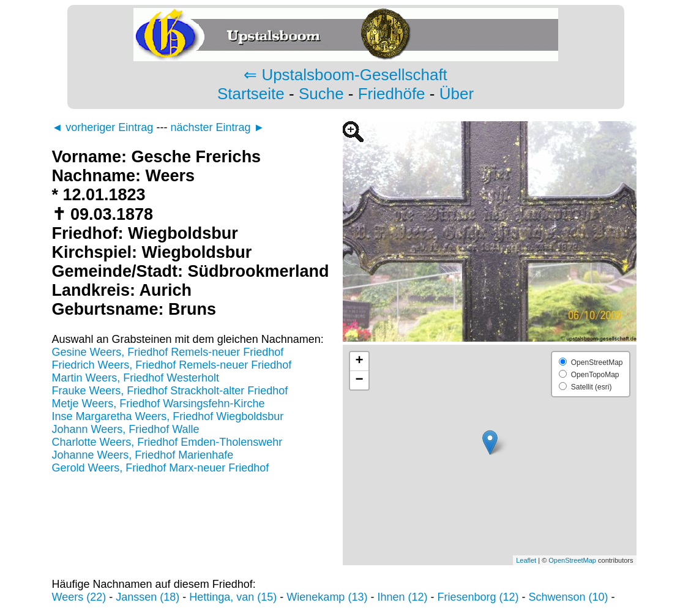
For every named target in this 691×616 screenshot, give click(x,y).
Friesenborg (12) (478, 597)
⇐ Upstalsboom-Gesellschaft (345, 75)
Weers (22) (79, 597)
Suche (321, 94)
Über (457, 94)
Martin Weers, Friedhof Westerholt (136, 378)
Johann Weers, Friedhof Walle (126, 429)
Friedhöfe (392, 94)
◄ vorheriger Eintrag (103, 127)
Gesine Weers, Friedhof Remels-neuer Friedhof (168, 352)
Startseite (251, 94)
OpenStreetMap (572, 560)
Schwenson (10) (569, 597)
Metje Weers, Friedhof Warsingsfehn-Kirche (159, 404)
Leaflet (526, 560)
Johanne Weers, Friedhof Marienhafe (143, 455)
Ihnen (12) (402, 597)
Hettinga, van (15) (233, 597)
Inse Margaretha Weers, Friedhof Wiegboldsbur (168, 416)
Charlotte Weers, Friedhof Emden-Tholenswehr (167, 442)
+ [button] (359, 361)
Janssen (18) (148, 597)
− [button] (359, 380)
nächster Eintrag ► (217, 127)
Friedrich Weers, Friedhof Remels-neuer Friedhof (172, 365)
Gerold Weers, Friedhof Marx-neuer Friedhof (161, 468)
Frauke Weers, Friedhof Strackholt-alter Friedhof (170, 391)
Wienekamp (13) (327, 597)
